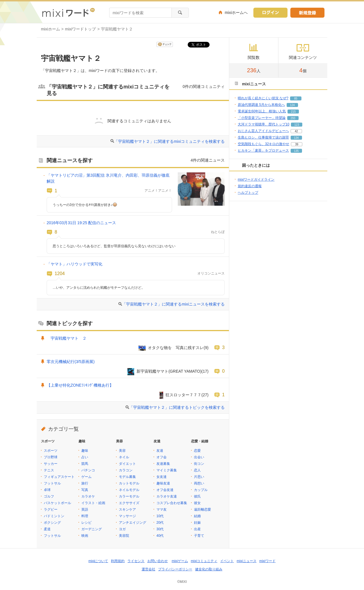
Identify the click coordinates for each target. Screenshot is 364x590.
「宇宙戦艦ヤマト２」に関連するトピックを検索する (177, 407)
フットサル (52, 483)
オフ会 (162, 457)
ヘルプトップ (248, 193)
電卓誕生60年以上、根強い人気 (262, 111)
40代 (160, 536)
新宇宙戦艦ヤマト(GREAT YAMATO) (169, 371)
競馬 (85, 464)
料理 (85, 516)
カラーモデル (129, 496)
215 (293, 112)
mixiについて (98, 561)
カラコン (126, 470)
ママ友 (162, 509)
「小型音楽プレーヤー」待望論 (262, 118)
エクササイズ (129, 503)
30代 (160, 529)
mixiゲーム (180, 561)
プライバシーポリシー (175, 569)
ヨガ (122, 529)
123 (297, 125)
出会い (199, 457)
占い (85, 457)
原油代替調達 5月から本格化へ (261, 105)
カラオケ (88, 496)
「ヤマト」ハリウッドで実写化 (75, 264)
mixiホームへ (236, 13)
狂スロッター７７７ (183, 395)
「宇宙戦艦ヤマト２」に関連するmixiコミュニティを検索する (169, 141)
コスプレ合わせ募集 (172, 503)
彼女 (197, 503)
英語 (85, 509)
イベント (227, 561)
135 (296, 151)
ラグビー (51, 509)
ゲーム (86, 477)
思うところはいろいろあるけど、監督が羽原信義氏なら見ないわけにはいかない (114, 246)
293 (293, 118)
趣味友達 (163, 483)
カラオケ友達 (167, 496)
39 (297, 144)
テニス (49, 470)
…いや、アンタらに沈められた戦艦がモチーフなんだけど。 (99, 288)
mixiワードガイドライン (256, 180)
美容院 (124, 536)
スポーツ (51, 451)
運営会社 (148, 569)
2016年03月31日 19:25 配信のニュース (81, 223)
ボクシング (52, 523)
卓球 (47, 490)
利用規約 (118, 561)
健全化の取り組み (209, 569)
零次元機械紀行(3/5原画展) (71, 362)
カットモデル (129, 483)
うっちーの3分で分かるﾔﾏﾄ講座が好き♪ (85, 205)
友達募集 (163, 464)
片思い (199, 477)
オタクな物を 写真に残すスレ (176, 348)
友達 (160, 451)
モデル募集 (127, 477)
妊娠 (197, 523)
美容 (122, 451)
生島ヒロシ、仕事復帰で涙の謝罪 (263, 137)
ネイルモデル (129, 490)
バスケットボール (57, 503)
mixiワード (267, 561)
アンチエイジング (133, 523)
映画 (85, 536)
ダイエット (127, 464)
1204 (60, 273)
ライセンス (136, 561)
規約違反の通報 (250, 186)
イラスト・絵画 (93, 503)
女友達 (162, 477)
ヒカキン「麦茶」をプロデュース (263, 150)
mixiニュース (246, 561)
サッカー (51, 464)
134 (296, 138)
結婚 (197, 516)
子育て (199, 536)
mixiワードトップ (81, 29)
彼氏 (197, 496)
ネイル (124, 457)
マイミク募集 (167, 470)
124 (292, 105)
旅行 (85, 483)
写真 (85, 490)
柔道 (47, 529)
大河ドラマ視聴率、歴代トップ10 (263, 124)
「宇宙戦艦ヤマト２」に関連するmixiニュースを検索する (173, 304)
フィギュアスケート (59, 477)
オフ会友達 (165, 490)
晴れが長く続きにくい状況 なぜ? (263, 98)
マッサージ (127, 516)
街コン (199, 464)
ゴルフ (49, 496)
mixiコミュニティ (204, 561)
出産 (197, 529)
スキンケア (127, 509)
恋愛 (197, 451)
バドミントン (54, 516)
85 (296, 99)
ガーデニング (92, 529)
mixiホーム (50, 29)
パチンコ (88, 470)
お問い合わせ (158, 561)
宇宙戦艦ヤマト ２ (67, 338)
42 (296, 131)
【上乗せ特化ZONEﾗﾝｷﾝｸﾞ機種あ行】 (80, 385)
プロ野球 (51, 457)
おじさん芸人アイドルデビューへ (263, 131)
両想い (199, 483)
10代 (160, 516)
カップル (201, 490)
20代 (160, 523)
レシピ (86, 523)
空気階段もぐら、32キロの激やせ (263, 144)
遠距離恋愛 (202, 509)
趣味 (85, 451)
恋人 (197, 470)
